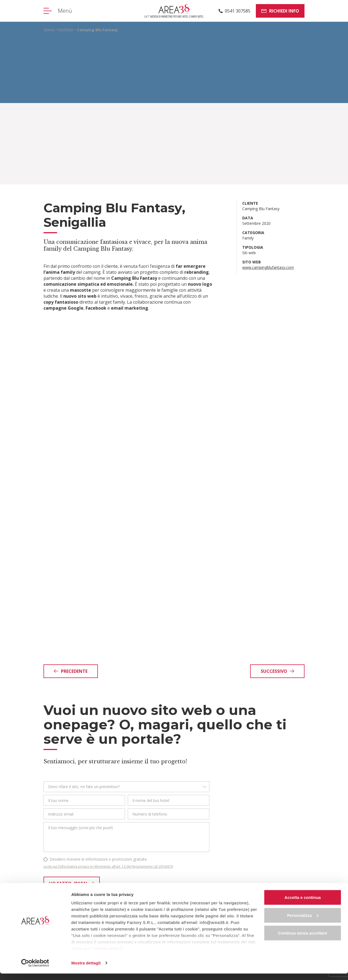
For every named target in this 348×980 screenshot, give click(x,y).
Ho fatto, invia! (72, 883)
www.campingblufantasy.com (268, 267)
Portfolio (66, 30)
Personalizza (303, 922)
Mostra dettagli (86, 969)
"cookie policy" (108, 955)
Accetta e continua (302, 904)
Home (49, 30)
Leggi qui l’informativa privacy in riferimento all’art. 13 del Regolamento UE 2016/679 (108, 867)
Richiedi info (280, 11)
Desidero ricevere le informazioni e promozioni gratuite (98, 859)
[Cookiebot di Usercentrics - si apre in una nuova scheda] (35, 969)
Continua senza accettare (303, 939)
